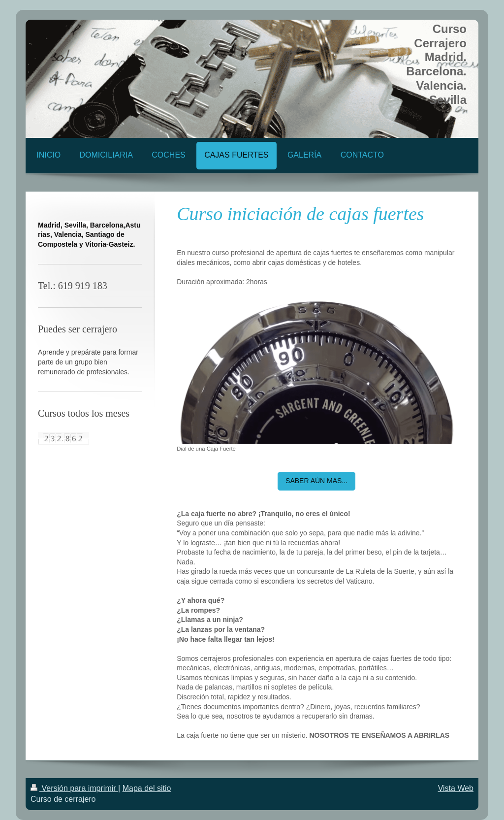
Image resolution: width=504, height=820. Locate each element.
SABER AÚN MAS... (316, 481)
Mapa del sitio (147, 788)
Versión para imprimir (74, 788)
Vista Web (456, 788)
